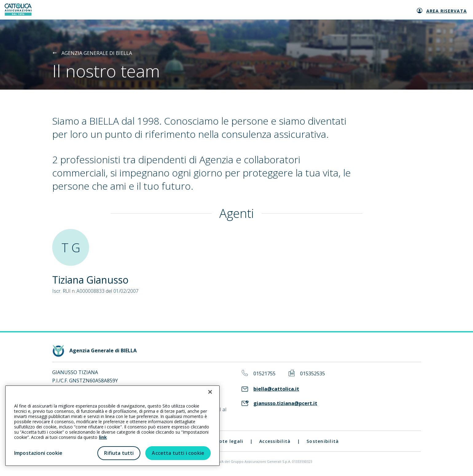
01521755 (264, 374)
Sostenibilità (323, 441)
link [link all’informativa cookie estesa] (103, 437)
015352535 (313, 374)
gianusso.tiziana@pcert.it (285, 403)
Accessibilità (275, 441)
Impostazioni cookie (38, 453)
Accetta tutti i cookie (178, 453)
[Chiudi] (210, 392)
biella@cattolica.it (276, 389)
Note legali (230, 441)
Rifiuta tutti (119, 453)
